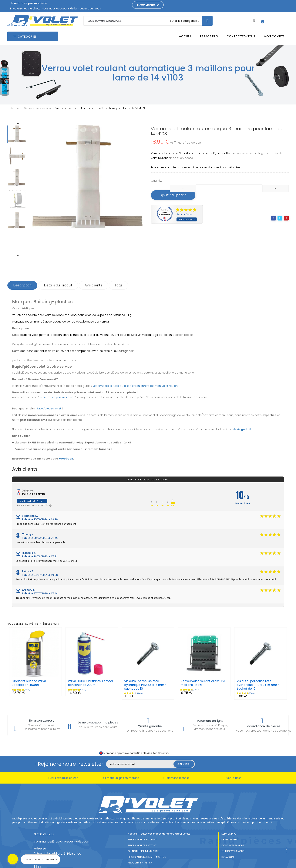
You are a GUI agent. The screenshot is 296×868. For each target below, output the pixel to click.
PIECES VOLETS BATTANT (142, 827)
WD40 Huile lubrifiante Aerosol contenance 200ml (90, 665)
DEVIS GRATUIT (230, 821)
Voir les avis (187, 219)
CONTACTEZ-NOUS (233, 827)
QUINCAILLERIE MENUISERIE (143, 833)
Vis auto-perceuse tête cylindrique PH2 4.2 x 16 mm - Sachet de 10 (258, 666)
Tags (118, 267)
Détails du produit (58, 267)
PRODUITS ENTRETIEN (140, 844)
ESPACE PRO (229, 815)
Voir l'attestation (32, 482)
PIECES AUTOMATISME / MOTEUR (147, 838)
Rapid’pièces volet (49, 390)
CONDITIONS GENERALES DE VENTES (149, 856)
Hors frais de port (190, 143)
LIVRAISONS (228, 838)
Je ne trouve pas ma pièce (57, 379)
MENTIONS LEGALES (139, 850)
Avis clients (93, 267)
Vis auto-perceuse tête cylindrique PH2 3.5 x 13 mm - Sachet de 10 (145, 666)
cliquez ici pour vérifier (183, 735)
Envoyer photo (148, 5)
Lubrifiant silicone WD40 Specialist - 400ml (29, 665)
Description (22, 267)
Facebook (66, 440)
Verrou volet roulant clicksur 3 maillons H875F (203, 665)
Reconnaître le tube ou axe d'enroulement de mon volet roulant (136, 367)
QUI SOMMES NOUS (233, 833)
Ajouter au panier (173, 195)
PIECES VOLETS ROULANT (142, 821)
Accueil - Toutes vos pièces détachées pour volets (159, 815)
